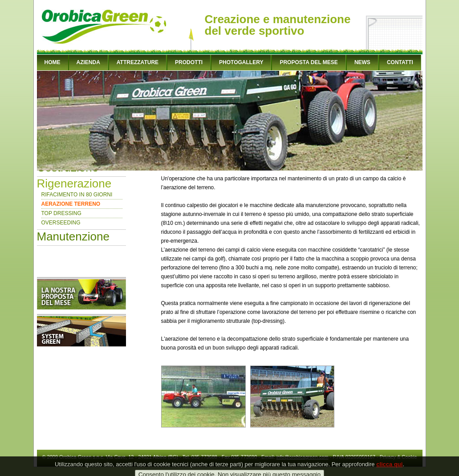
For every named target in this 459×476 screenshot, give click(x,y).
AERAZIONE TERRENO (71, 204)
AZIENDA (88, 62)
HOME (53, 62)
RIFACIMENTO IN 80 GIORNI (77, 195)
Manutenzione (73, 236)
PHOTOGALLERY (241, 62)
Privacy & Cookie (398, 457)
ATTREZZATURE (138, 62)
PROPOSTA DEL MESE (309, 62)
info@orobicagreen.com (303, 457)
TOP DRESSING (61, 213)
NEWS (362, 62)
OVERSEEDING (61, 223)
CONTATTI (400, 62)
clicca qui (389, 469)
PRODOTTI (189, 62)
